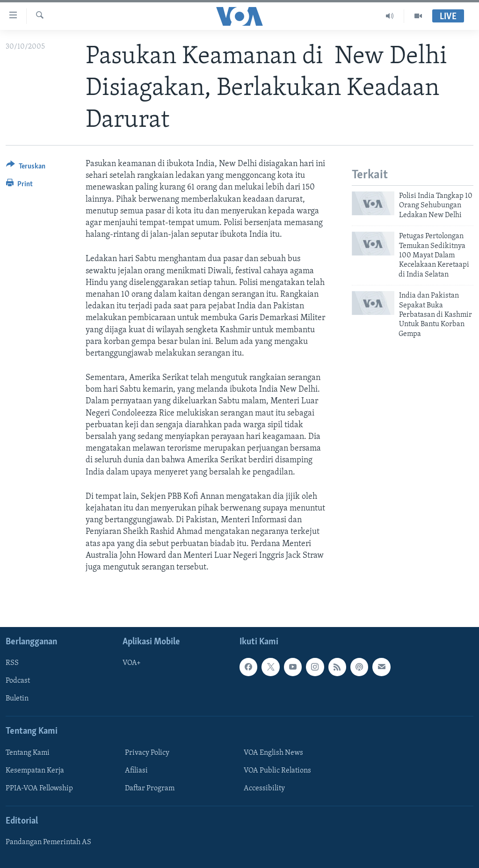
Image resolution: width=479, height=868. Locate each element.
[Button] (26, 168)
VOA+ (132, 663)
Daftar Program (150, 788)
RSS (12, 663)
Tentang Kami (28, 753)
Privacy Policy (147, 753)
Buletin (17, 699)
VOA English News (273, 753)
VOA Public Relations (277, 771)
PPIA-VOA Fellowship (39, 788)
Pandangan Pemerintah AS (48, 842)
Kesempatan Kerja (35, 771)
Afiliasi (136, 771)
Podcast (18, 681)
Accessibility (264, 788)
